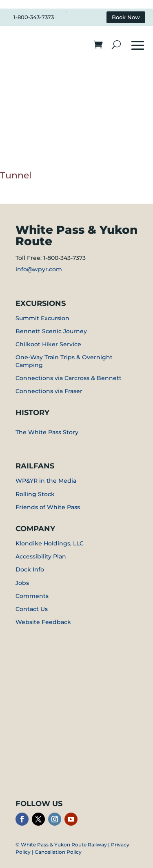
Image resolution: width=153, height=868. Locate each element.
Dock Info (30, 569)
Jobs (22, 583)
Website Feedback (43, 622)
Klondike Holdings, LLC (50, 543)
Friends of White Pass (48, 507)
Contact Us (32, 609)
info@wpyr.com (39, 269)
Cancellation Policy (58, 852)
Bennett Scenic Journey (51, 331)
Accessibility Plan (41, 556)
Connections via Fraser (49, 391)
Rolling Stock (35, 494)
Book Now (126, 18)
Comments (32, 596)
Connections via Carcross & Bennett (69, 378)
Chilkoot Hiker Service (48, 344)
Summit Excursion (42, 318)
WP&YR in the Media (46, 481)
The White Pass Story (47, 432)
